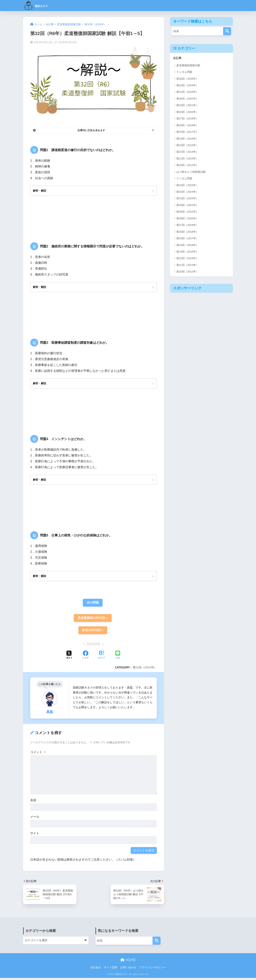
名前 (33, 803)
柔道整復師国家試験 (188, 65)
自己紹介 (96, 970)
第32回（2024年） (145, 670)
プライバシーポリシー (152, 970)
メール (35, 819)
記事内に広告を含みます (91, 130)
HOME (128, 962)
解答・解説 (40, 191)
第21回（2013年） (187, 159)
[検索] (227, 31)
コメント (38, 754)
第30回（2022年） (187, 99)
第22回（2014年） (187, 152)
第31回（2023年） (187, 92)
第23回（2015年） (187, 145)
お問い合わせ (128, 970)
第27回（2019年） (187, 119)
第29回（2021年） (187, 105)
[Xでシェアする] (69, 657)
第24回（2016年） (187, 139)
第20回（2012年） (187, 165)
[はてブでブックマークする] (102, 657)
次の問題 (93, 604)
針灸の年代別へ (93, 632)
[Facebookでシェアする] (86, 657)
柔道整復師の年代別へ (93, 620)
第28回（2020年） (187, 112)
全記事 (178, 58)
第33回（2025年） (187, 79)
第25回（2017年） (187, 132)
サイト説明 (110, 970)
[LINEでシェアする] (118, 657)
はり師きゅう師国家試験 (191, 172)
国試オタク (41, 5)
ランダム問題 (184, 72)
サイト (35, 835)
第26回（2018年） (187, 125)
